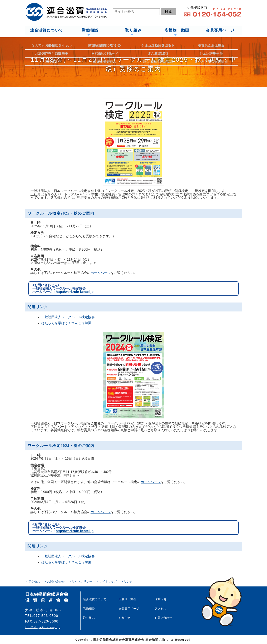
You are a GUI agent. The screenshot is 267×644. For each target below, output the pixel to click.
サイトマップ (108, 581)
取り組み (133, 30)
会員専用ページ (220, 30)
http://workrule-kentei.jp (75, 292)
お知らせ (125, 618)
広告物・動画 (127, 599)
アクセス (34, 581)
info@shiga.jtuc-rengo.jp (43, 627)
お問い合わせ (56, 581)
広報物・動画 (177, 30)
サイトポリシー (82, 581)
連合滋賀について (47, 30)
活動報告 (160, 599)
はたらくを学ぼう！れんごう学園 (66, 323)
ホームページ (101, 273)
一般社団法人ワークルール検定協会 (68, 317)
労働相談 (90, 30)
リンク (128, 581)
